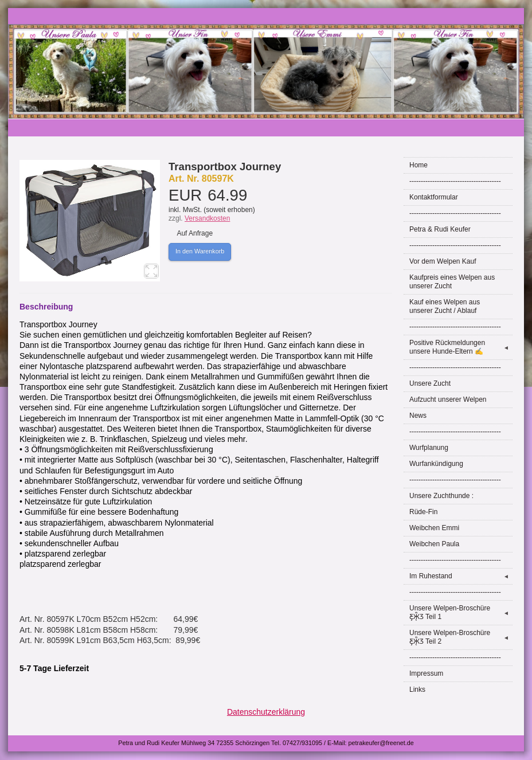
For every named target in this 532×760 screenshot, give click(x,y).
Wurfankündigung (436, 464)
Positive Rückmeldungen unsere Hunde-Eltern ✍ (461, 347)
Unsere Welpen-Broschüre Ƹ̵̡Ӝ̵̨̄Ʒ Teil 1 (461, 612)
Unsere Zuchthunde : (441, 496)
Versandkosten (207, 218)
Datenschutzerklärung (266, 712)
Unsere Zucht (430, 383)
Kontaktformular (434, 197)
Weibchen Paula (434, 544)
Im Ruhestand (461, 576)
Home (418, 165)
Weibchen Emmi (434, 528)
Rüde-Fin (423, 512)
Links (417, 690)
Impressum (426, 673)
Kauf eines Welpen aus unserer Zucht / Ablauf (445, 306)
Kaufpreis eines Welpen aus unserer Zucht (452, 282)
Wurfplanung (429, 448)
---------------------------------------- (455, 181)
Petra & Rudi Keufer (440, 229)
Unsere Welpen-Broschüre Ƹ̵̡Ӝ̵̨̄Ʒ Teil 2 (461, 637)
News (418, 416)
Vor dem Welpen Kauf (443, 261)
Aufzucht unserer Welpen (448, 399)
